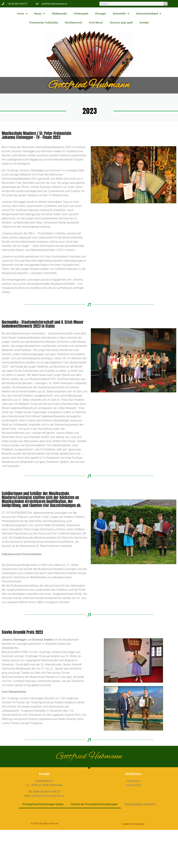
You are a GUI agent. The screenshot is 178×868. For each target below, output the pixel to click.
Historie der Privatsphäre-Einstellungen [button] (94, 804)
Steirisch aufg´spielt (121, 23)
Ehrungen (101, 14)
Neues (40, 14)
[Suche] (166, 4)
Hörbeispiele (81, 14)
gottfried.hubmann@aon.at (48, 796)
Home (22, 14)
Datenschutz (133, 785)
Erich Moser (96, 23)
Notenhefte (121, 14)
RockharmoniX (74, 23)
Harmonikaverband (148, 14)
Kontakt (144, 23)
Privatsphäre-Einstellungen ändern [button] (43, 804)
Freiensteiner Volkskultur (44, 23)
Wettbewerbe (59, 14)
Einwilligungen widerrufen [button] (140, 804)
